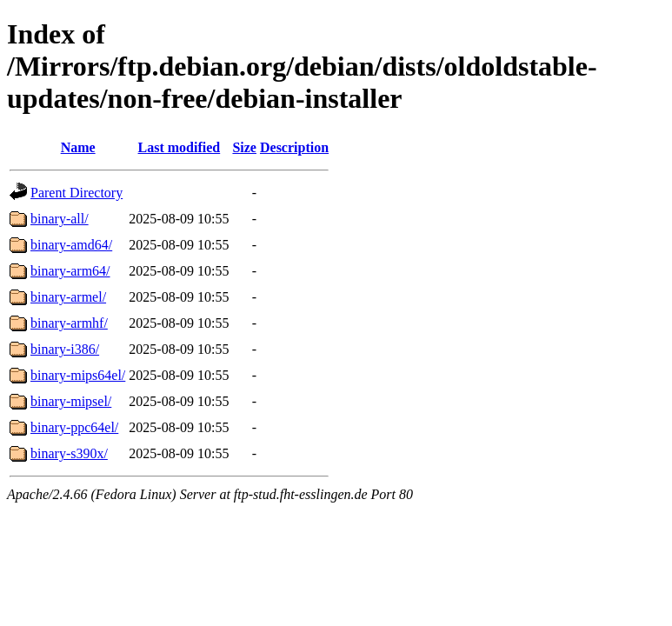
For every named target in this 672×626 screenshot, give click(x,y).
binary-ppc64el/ (74, 427)
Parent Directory (77, 193)
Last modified (180, 147)
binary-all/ (60, 219)
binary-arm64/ (70, 271)
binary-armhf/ (69, 323)
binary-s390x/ (69, 453)
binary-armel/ (68, 297)
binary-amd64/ (71, 245)
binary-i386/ (65, 349)
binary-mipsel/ (71, 401)
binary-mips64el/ (78, 375)
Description (294, 147)
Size (244, 147)
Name (78, 147)
